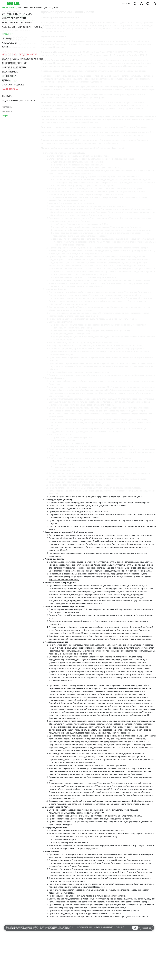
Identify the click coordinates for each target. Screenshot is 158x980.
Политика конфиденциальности (19, 44)
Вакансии (8, 60)
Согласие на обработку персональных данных (15, 38)
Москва (126, 3)
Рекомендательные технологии (19, 47)
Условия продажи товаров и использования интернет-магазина (17, 30)
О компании (10, 64)
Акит (4, 51)
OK (135, 928)
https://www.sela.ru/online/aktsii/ (64, 580)
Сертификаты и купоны (14, 24)
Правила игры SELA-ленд (15, 55)
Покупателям (11, 11)
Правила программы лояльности (20, 20)
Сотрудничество (13, 68)
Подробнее (146, 928)
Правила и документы (16, 16)
